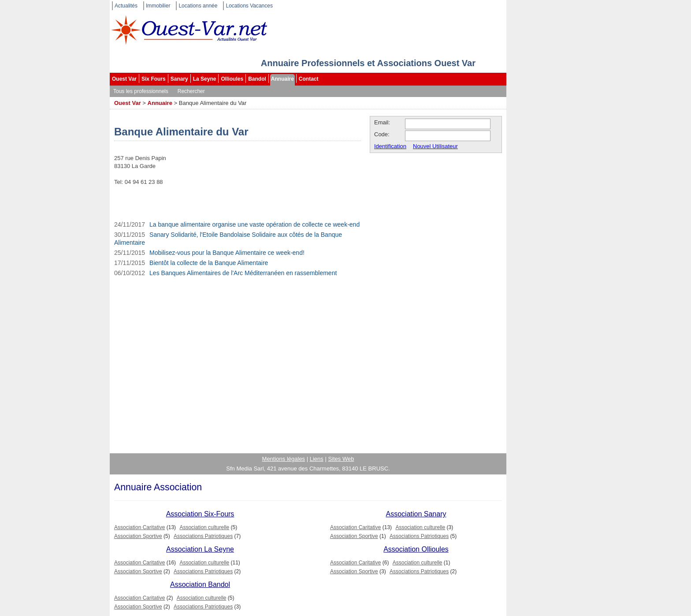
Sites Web (341, 459)
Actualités (126, 6)
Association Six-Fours (200, 514)
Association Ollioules (416, 549)
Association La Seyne (200, 549)
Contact (309, 79)
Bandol (257, 79)
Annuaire (282, 79)
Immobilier (158, 6)
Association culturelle (204, 527)
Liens (317, 459)
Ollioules (232, 79)
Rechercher (191, 91)
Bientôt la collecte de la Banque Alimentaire (209, 263)
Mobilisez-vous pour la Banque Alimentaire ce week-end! (227, 253)
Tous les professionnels (141, 91)
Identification (390, 146)
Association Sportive (138, 536)
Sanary (179, 79)
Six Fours (154, 79)
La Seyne (205, 79)
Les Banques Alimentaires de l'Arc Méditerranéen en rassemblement (243, 273)
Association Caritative (139, 527)
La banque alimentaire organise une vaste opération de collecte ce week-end (254, 224)
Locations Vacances (249, 6)
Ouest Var (124, 79)
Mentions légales (284, 459)
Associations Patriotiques (203, 536)
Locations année (198, 6)
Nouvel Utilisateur (435, 146)
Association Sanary (416, 514)
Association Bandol (200, 584)
